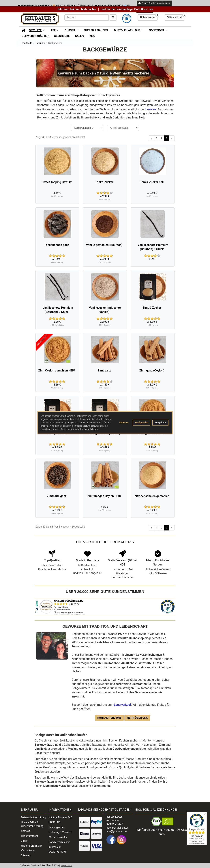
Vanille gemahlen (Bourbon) (104, 245)
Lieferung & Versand (60, 832)
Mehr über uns (137, 718)
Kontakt (25, 831)
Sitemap (26, 855)
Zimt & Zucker (152, 308)
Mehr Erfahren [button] (91, 429)
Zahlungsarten (57, 827)
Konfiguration (141, 423)
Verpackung (28, 850)
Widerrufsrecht (29, 836)
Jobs (24, 841)
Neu (92, 36)
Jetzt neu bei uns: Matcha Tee (77, 9)
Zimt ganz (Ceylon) (152, 370)
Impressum (55, 847)
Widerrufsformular (31, 846)
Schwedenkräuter (35, 36)
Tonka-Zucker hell (152, 182)
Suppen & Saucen (96, 30)
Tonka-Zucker (104, 182)
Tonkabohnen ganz (57, 245)
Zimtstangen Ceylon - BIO (104, 496)
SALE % (80, 36)
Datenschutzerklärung (33, 817)
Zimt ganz (104, 370)
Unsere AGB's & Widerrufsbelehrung (32, 824)
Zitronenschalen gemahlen (152, 496)
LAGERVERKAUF (58, 852)
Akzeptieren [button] (160, 423)
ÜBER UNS (54, 822)
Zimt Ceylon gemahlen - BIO (57, 370)
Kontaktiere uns (109, 718)
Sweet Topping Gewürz (57, 182)
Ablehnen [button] (124, 423)
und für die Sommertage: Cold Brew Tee (127, 9)
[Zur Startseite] (22, 30)
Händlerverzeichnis (59, 842)
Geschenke (62, 36)
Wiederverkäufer (58, 837)
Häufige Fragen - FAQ (60, 817)
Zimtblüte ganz (57, 496)
